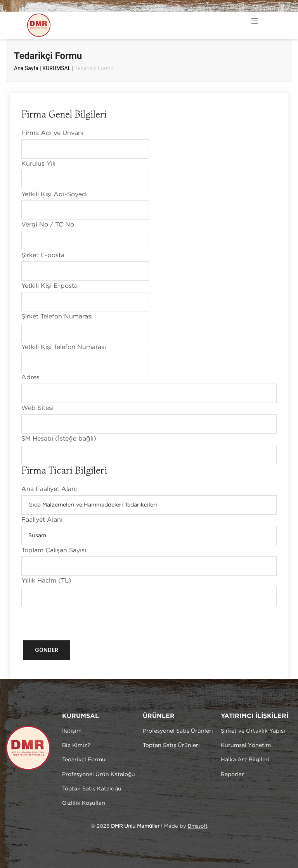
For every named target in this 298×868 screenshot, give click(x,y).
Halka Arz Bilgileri (245, 760)
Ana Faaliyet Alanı (49, 489)
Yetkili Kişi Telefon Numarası (64, 347)
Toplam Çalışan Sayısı (54, 551)
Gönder (47, 650)
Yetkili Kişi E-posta (49, 286)
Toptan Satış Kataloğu (92, 789)
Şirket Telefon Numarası (57, 317)
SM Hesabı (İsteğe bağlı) (59, 439)
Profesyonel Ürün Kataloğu (99, 775)
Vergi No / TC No (48, 225)
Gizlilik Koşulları (84, 803)
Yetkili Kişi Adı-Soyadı (55, 195)
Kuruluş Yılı (38, 164)
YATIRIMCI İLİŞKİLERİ (255, 716)
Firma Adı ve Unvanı (52, 133)
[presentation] (80, 621)
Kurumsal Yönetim (246, 745)
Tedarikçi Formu (84, 760)
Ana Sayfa (26, 68)
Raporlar (232, 775)
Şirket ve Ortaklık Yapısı (253, 731)
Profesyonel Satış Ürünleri (178, 731)
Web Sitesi (37, 408)
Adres (30, 378)
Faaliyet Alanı (42, 520)
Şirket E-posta (43, 255)
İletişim (72, 731)
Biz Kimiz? (76, 745)
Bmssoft (198, 826)
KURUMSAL (56, 68)
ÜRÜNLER (159, 716)
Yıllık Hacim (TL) (46, 581)
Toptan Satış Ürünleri (171, 745)
